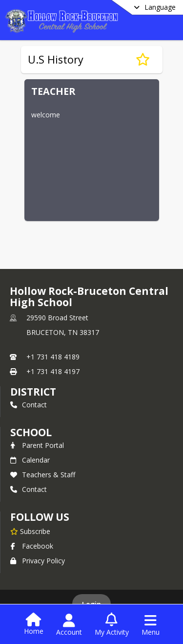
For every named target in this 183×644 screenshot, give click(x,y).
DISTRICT (33, 392)
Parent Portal (37, 445)
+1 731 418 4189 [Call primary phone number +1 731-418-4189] (53, 357)
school (31, 432)
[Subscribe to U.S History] (143, 60)
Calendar (30, 460)
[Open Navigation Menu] (151, 625)
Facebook (32, 546)
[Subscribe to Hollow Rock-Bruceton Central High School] (30, 531)
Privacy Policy (38, 561)
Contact (29, 405)
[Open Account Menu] (69, 625)
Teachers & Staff (43, 475)
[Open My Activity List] (112, 625)
